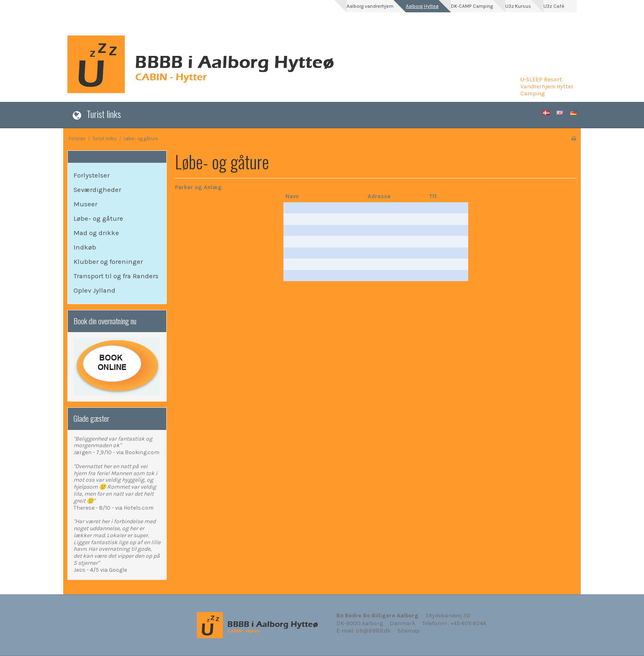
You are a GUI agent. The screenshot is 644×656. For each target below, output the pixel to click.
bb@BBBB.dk (373, 631)
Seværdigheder (97, 190)
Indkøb (85, 247)
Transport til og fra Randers (116, 276)
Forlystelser (92, 175)
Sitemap (409, 631)
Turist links (104, 114)
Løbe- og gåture (98, 218)
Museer (85, 204)
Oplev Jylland (94, 290)
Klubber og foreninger (108, 262)
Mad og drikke (96, 233)
